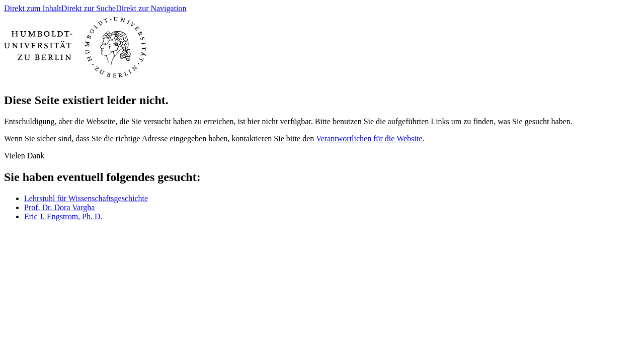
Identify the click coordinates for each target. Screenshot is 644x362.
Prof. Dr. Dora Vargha (59, 207)
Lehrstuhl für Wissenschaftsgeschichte (86, 198)
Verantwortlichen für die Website (369, 139)
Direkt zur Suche (89, 8)
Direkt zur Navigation (151, 8)
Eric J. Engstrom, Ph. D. (63, 216)
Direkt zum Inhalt (33, 8)
